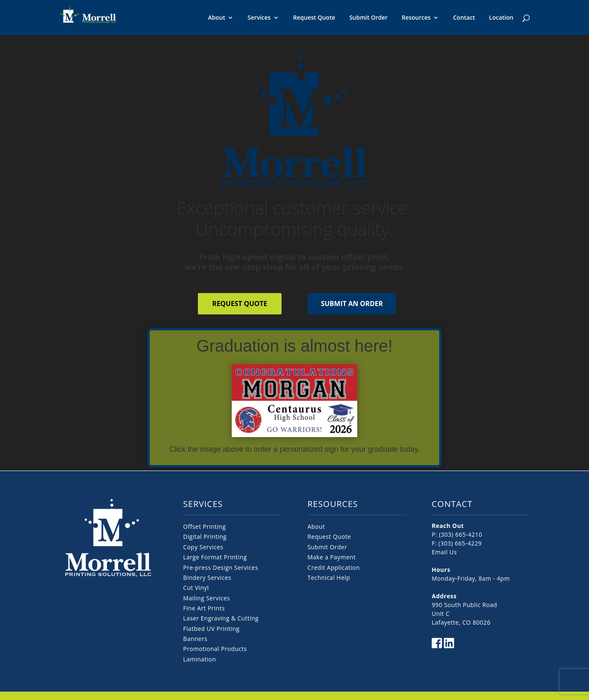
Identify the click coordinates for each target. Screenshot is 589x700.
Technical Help (329, 578)
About (216, 18)
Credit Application (334, 567)
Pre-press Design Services (221, 567)
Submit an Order (352, 304)
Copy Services (203, 547)
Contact (464, 18)
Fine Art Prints (204, 608)
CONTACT (452, 504)
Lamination (200, 659)
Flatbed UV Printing (211, 629)
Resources (416, 18)
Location (501, 18)
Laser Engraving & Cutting (221, 618)
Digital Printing (205, 537)
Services (259, 18)
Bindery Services (207, 578)
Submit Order (369, 18)
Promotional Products (215, 649)
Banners (195, 639)
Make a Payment (332, 557)
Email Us (444, 552)
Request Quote (314, 18)
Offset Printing (205, 526)
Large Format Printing (215, 557)
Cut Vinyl (196, 588)
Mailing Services (207, 598)
